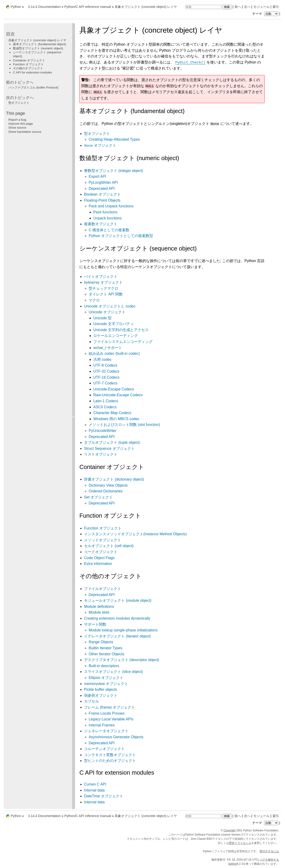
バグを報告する (269, 860)
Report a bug (17, 120)
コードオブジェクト (101, 552)
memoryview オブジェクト (106, 684)
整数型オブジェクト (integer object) (114, 171)
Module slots (99, 612)
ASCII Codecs (105, 407)
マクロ (94, 300)
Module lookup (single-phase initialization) (123, 630)
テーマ (266, 14)
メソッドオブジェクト (103, 540)
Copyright (230, 830)
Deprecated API (102, 188)
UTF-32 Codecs (106, 371)
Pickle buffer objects (101, 689)
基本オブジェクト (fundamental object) (39, 44)
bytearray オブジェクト (103, 282)
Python (16, 7)
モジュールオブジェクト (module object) (118, 600)
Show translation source (25, 132)
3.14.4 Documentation (44, 7)
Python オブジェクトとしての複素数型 (121, 236)
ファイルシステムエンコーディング (123, 342)
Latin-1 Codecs (106, 401)
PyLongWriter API (103, 182)
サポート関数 (95, 624)
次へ (247, 7)
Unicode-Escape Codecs (114, 389)
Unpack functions (108, 218)
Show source (17, 128)
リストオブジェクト (101, 454)
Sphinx (233, 864)
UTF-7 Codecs (105, 383)
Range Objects (101, 642)
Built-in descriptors (104, 666)
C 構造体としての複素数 (109, 230)
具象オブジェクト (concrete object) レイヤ (146, 7)
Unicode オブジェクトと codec (110, 306)
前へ (238, 7)
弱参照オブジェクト (101, 695)
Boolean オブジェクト (102, 194)
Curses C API (95, 784)
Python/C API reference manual (88, 7)
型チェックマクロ (103, 288)
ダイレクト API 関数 (106, 294)
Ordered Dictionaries (106, 491)
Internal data (94, 790)
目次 (10, 34)
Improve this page (21, 124)
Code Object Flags (99, 558)
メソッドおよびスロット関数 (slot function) (124, 425)
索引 (276, 7)
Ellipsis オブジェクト (106, 678)
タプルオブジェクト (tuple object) (112, 442)
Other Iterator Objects (106, 654)
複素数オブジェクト (101, 224)
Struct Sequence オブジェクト (109, 448)
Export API (97, 176)
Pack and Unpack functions (111, 206)
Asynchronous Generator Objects (116, 737)
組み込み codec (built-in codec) (114, 353)
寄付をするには (269, 851)
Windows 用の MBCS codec (116, 419)
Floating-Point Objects (102, 200)
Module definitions (99, 607)
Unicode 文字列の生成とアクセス (121, 330)
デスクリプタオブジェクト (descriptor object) (122, 660)
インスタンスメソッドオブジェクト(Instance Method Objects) (135, 534)
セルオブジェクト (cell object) (109, 546)
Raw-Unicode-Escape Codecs (118, 395)
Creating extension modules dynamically (117, 618)
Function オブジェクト (103, 528)
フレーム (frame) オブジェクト (110, 707)
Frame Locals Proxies (107, 713)
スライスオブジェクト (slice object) (113, 672)
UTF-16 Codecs (106, 377)
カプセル (91, 701)
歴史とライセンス (240, 843)
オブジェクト (100, 145)
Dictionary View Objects (108, 485)
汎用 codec (102, 360)
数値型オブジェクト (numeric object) (38, 48)
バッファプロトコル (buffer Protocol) (33, 87)
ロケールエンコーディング (116, 336)
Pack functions (105, 212)
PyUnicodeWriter (103, 431)
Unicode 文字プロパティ (114, 324)
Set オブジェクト (98, 497)
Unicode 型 (102, 318)
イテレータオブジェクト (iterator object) (117, 636)
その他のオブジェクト (28, 68)
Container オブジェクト (29, 60)
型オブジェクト (97, 134)
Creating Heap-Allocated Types (114, 139)
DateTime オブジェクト (104, 796)
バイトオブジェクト (101, 277)
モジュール (261, 7)
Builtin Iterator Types (106, 648)
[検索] (203, 7)
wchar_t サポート (108, 348)
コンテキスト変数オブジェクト (110, 755)
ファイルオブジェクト (103, 589)
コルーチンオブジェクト (104, 749)
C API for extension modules (32, 72)
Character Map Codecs (112, 413)
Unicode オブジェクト (107, 312)
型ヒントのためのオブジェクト (110, 761)
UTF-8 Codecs (105, 365)
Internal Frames (102, 725)
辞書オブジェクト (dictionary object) (114, 479)
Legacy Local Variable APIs (111, 719)
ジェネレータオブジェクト (106, 731)
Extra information (98, 564)
